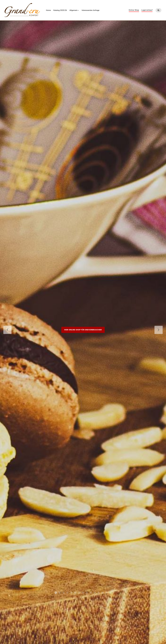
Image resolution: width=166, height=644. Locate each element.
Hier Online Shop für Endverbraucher (83, 332)
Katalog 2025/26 (60, 10)
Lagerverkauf (147, 10)
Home (48, 10)
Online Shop (134, 10)
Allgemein (73, 10)
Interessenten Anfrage (91, 10)
